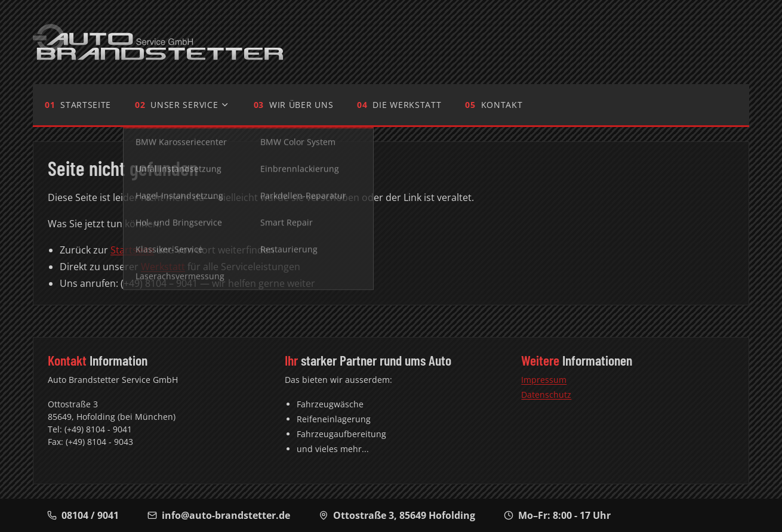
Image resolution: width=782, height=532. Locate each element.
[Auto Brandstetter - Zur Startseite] (158, 42)
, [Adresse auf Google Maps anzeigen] (397, 515)
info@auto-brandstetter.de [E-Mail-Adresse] (219, 515)
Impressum (544, 380)
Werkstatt (163, 267)
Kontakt (502, 105)
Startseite (86, 105)
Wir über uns (301, 105)
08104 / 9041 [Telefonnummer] (83, 515)
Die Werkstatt (407, 105)
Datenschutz (546, 395)
